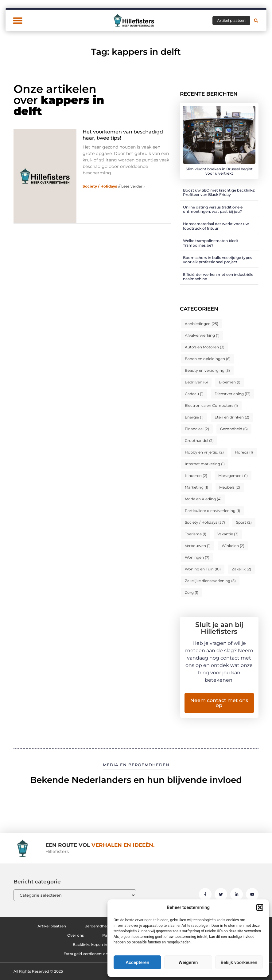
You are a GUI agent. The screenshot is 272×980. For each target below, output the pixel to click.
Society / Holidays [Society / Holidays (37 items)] (205, 522)
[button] (260, 907)
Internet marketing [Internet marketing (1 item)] (205, 464)
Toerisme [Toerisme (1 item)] (196, 534)
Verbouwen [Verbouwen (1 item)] (198, 546)
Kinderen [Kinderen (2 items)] (196, 476)
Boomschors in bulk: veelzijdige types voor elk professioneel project (218, 260)
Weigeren (188, 962)
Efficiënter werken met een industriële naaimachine (218, 277)
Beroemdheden (99, 926)
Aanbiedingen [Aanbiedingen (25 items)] (202, 324)
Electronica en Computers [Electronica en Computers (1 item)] (211, 405)
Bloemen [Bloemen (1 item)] (230, 382)
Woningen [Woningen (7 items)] (197, 557)
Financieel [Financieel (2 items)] (197, 429)
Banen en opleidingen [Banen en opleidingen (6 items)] (208, 359)
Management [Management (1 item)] (233, 476)
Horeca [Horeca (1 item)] (244, 452)
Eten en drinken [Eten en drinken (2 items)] (232, 417)
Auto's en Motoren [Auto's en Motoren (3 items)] (205, 347)
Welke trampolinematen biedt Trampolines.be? (211, 243)
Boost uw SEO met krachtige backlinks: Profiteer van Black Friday (219, 192)
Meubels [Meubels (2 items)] (230, 487)
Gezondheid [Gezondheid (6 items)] (234, 429)
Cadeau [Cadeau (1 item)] (194, 394)
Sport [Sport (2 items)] (244, 522)
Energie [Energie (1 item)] (194, 417)
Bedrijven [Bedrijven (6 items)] (196, 382)
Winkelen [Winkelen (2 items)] (233, 546)
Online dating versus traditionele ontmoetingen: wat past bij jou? (213, 209)
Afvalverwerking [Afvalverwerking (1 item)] (202, 335)
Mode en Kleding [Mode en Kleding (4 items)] (203, 499)
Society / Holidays (100, 186)
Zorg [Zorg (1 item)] (192, 592)
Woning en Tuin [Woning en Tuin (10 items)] (203, 569)
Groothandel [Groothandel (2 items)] (199, 440)
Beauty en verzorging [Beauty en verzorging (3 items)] (207, 370)
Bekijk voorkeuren (239, 962)
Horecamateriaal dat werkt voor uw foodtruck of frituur (216, 226)
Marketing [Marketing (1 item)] (196, 487)
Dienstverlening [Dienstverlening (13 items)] (233, 394)
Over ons (76, 935)
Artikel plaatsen (52, 926)
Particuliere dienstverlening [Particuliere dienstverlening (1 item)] (212, 511)
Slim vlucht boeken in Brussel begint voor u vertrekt (219, 171)
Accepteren (137, 962)
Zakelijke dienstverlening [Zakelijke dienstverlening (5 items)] (210, 581)
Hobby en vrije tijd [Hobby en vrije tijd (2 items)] (204, 452)
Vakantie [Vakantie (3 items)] (228, 534)
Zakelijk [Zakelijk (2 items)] (241, 569)
